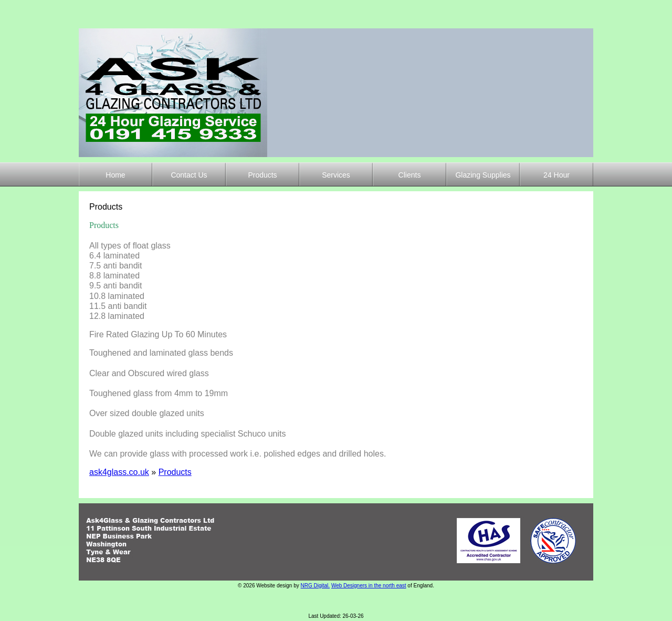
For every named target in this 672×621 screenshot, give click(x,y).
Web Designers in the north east (369, 586)
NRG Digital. (316, 586)
